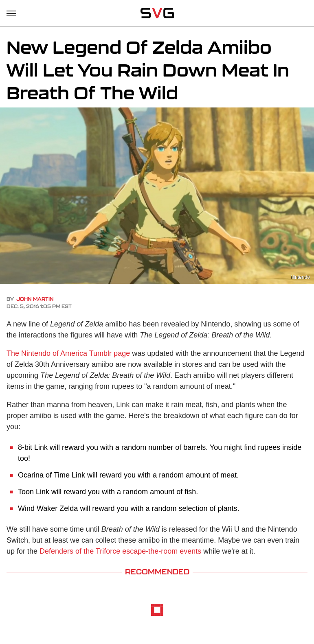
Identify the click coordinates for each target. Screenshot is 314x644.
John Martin (35, 299)
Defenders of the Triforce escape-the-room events (120, 551)
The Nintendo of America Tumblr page (68, 353)
